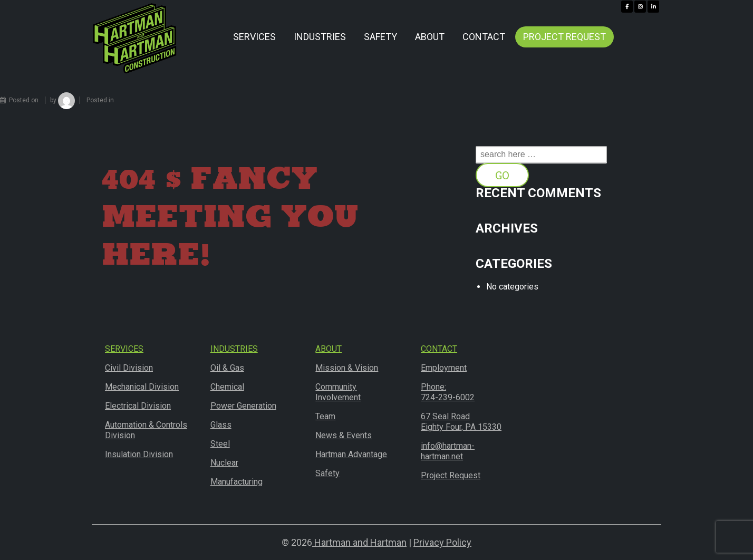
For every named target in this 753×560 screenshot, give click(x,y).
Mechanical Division (142, 387)
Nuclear (224, 463)
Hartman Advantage (351, 454)
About (430, 37)
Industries (320, 37)
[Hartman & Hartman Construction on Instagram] (640, 7)
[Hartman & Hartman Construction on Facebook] (627, 7)
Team (325, 416)
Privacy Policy (442, 542)
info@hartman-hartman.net (448, 451)
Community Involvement (338, 392)
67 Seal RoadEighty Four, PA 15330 (461, 422)
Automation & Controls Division (146, 430)
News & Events (344, 435)
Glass (221, 425)
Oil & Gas (227, 368)
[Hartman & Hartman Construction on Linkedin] (653, 7)
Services (254, 37)
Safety (380, 37)
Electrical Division (138, 406)
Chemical (227, 387)
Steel (220, 444)
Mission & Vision (347, 368)
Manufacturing (236, 482)
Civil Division (129, 368)
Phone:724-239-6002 (448, 392)
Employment (444, 368)
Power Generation (243, 406)
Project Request (564, 37)
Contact (484, 37)
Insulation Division (139, 454)
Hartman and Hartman (359, 542)
